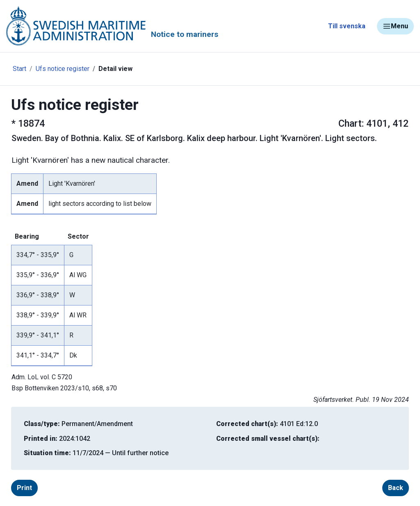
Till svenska (347, 26)
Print (24, 488)
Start (19, 69)
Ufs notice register (63, 69)
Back (396, 488)
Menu (395, 26)
